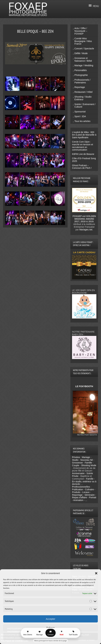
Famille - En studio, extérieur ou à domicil (84, 481)
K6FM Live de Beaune (83, 154)
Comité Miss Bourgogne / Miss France (83, 41)
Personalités (81, 70)
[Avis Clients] (28, 633)
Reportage (80, 87)
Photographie (81, 75)
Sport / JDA (80, 116)
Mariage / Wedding (84, 65)
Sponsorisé (80, 112)
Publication (78, 489)
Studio (75, 460)
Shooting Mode (89, 465)
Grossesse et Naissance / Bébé (83, 59)
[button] (96, 573)
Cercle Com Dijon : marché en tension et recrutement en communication (83, 146)
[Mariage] (40, 633)
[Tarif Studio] (73, 633)
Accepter (50, 619)
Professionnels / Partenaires (82, 81)
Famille (88, 463)
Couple (76, 465)
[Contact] (51, 633)
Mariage (86, 457)
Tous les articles (82, 121)
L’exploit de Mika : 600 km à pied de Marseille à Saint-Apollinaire (84, 135)
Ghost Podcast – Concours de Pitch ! (82, 167)
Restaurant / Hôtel (83, 92)
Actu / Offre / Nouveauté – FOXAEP (81, 31)
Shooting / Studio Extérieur (83, 98)
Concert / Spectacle (84, 49)
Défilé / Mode (81, 53)
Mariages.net (86, 230)
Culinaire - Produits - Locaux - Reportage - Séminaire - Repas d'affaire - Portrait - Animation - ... (84, 495)
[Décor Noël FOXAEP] (62, 633)
